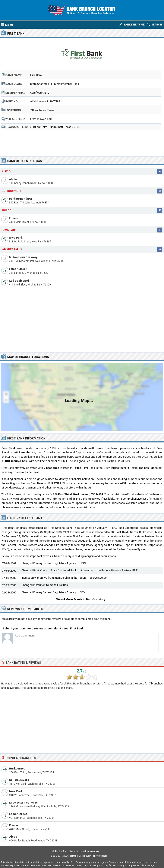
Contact (103, 856)
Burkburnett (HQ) (20, 199)
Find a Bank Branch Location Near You (78, 852)
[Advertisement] (82, 143)
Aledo (6, 171)
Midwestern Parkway (23, 257)
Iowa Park (9, 230)
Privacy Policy (91, 856)
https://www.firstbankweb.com (21, 499)
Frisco (7, 210)
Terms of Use (76, 856)
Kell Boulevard (19, 281)
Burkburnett (12, 191)
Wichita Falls (12, 249)
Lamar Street (18, 269)
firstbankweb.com (41, 119)
